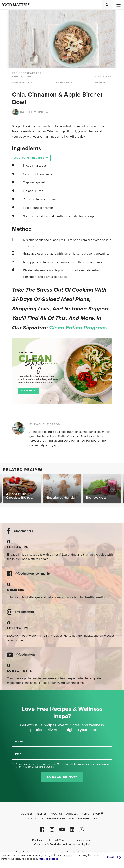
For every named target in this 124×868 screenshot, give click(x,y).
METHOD (100, 83)
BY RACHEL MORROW (45, 424)
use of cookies (49, 859)
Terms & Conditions (60, 840)
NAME (20, 741)
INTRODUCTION (22, 83)
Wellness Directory (83, 819)
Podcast (56, 814)
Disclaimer (38, 840)
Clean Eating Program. (78, 328)
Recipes (41, 814)
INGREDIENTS (64, 83)
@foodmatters (23, 531)
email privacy (103, 764)
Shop (98, 814)
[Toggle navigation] (118, 5)
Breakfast (33, 73)
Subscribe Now (62, 777)
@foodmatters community (33, 574)
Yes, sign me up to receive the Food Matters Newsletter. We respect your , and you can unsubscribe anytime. (64, 765)
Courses (27, 814)
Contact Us (35, 819)
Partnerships (56, 819)
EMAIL (20, 754)
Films (85, 814)
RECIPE (17, 73)
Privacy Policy (84, 840)
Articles (72, 814)
